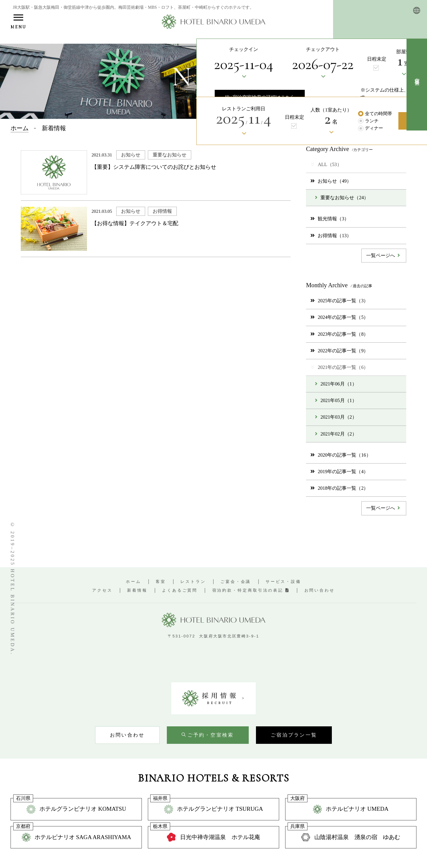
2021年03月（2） (336, 417)
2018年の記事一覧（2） (339, 488)
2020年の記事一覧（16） (341, 455)
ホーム (134, 582)
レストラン (193, 582)
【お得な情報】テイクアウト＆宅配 (135, 223)
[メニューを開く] (18, 22)
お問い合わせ (320, 590)
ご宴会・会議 (236, 582)
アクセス (102, 590)
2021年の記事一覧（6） (339, 367)
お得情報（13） (331, 236)
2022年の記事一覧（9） (339, 351)
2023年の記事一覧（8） (339, 334)
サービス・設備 (283, 582)
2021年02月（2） (336, 434)
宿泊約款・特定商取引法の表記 (251, 590)
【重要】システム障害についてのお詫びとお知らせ (154, 167)
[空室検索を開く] (208, 735)
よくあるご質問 (180, 590)
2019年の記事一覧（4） (339, 472)
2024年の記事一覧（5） (339, 317)
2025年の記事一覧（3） (339, 301)
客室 (161, 582)
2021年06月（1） (336, 384)
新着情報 (137, 590)
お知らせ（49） (331, 181)
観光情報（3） (330, 219)
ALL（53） (326, 164)
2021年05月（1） (336, 400)
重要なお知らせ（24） (342, 198)
